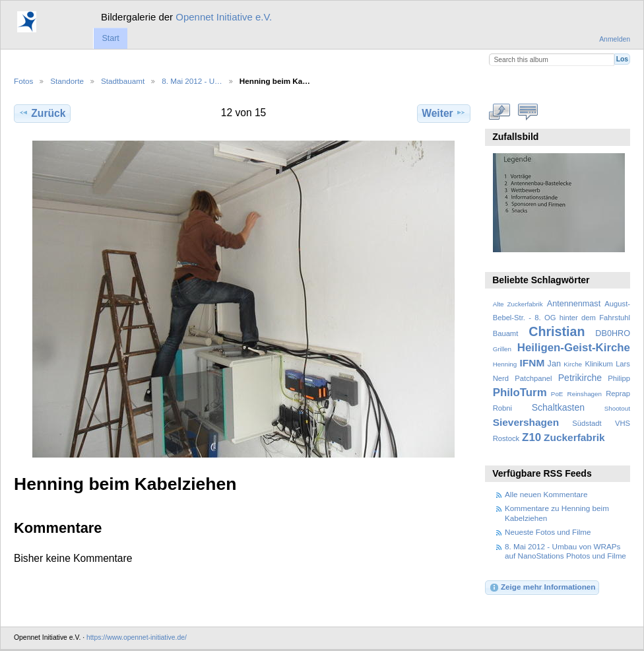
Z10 (531, 437)
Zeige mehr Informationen (542, 588)
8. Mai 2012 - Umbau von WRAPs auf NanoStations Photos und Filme (565, 551)
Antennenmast (574, 304)
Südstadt (587, 423)
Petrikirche (580, 378)
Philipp (619, 378)
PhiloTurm (520, 393)
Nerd (501, 378)
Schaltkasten (558, 407)
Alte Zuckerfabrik (518, 304)
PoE (557, 394)
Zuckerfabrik (574, 437)
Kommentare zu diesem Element (528, 112)
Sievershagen (526, 422)
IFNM (532, 363)
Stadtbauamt (123, 81)
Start (110, 38)
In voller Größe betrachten (500, 112)
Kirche (573, 364)
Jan (554, 364)
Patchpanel (533, 378)
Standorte (67, 81)
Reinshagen (585, 394)
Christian (557, 331)
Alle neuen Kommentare (546, 494)
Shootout (617, 408)
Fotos (23, 81)
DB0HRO (613, 333)
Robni (502, 408)
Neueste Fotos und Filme (548, 532)
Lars (623, 364)
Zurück (42, 113)
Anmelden (615, 39)
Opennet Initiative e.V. (224, 17)
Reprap (618, 394)
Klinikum (598, 364)
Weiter (444, 113)
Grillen (502, 349)
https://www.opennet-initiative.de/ (137, 637)
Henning (505, 364)
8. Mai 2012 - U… (192, 81)
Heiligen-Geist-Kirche (574, 348)
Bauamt (506, 333)
